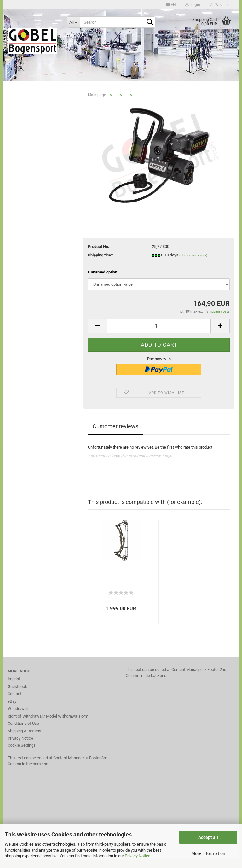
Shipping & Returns (24, 740)
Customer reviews (115, 435)
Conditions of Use (23, 732)
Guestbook (17, 695)
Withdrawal (18, 717)
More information (208, 853)
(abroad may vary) (193, 264)
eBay (12, 710)
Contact (14, 703)
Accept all (208, 837)
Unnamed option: (103, 281)
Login (193, 5)
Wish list (220, 5)
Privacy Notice (138, 856)
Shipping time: (101, 264)
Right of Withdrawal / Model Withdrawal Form (48, 725)
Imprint (14, 688)
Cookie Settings (22, 754)
